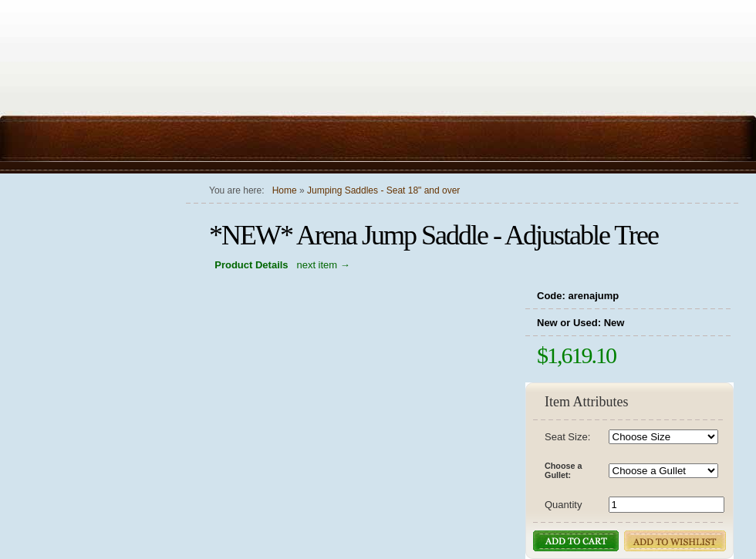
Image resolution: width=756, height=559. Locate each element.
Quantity (563, 505)
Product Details (251, 265)
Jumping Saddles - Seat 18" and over (383, 190)
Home (285, 190)
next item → (323, 265)
